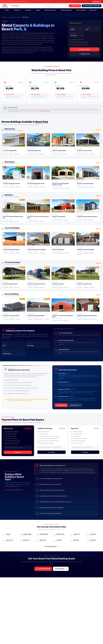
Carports (18, 10)
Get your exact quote (46, 111)
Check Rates (51, 452)
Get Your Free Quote (84, 49)
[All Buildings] (15, 6)
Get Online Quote (75, 405)
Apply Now (18, 452)
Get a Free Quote (61, 569)
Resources (94, 10)
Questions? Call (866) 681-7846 (14, 490)
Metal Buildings (51, 10)
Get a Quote (85, 452)
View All (99, 130)
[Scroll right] (99, 141)
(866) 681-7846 (84, 54)
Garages (29, 10)
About (8, 10)
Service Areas (81, 10)
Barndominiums (67, 10)
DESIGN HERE (92, 6)
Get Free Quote (97, 2)
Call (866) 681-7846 (43, 569)
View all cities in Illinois (51, 546)
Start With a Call (61, 405)
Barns (39, 10)
